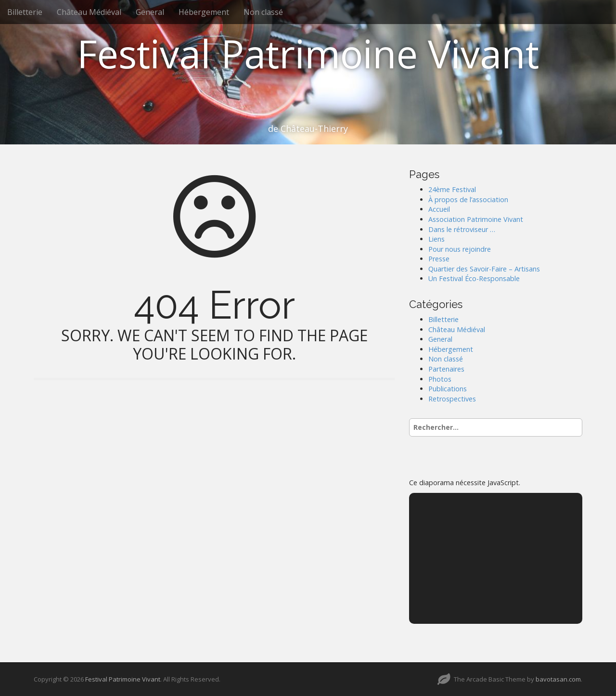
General (150, 12)
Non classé (263, 12)
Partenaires (446, 369)
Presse (439, 259)
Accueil (439, 209)
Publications (448, 389)
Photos (440, 379)
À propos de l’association (468, 200)
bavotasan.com (558, 679)
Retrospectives (452, 399)
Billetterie (25, 12)
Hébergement (204, 12)
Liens (436, 239)
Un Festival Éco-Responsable (474, 278)
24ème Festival (452, 189)
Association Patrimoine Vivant (476, 219)
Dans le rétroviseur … (462, 229)
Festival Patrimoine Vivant (308, 53)
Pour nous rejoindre (460, 249)
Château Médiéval (89, 12)
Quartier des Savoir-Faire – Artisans (484, 269)
